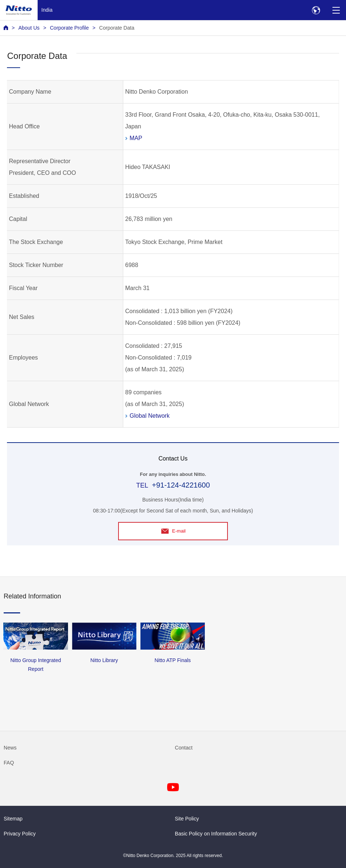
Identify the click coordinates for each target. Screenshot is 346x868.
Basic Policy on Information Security (216, 834)
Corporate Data (117, 28)
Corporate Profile (69, 28)
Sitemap (13, 819)
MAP (136, 138)
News (10, 748)
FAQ (9, 763)
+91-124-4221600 (181, 485)
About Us (29, 28)
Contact (184, 748)
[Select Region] (316, 10)
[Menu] (336, 10)
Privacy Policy (20, 834)
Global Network (149, 416)
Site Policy (187, 819)
